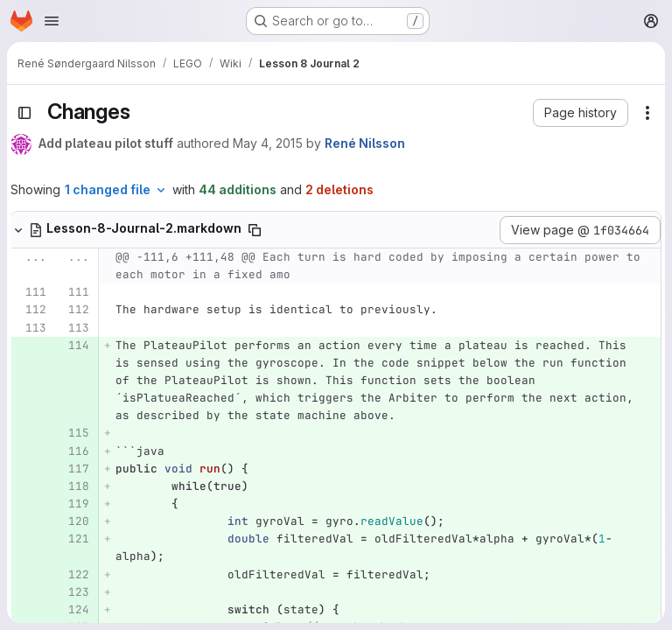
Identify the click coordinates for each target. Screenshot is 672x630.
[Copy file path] (255, 230)
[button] (581, 113)
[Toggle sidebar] (24, 113)
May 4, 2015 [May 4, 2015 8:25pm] (268, 143)
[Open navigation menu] (52, 21)
